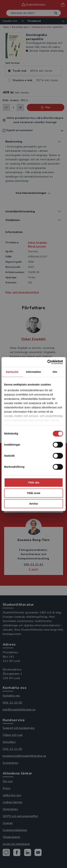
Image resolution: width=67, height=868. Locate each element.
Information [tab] (34, 372)
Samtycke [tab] (12, 372)
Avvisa (34, 504)
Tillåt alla (34, 482)
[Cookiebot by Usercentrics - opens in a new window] (48, 362)
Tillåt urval (33, 493)
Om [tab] (55, 372)
